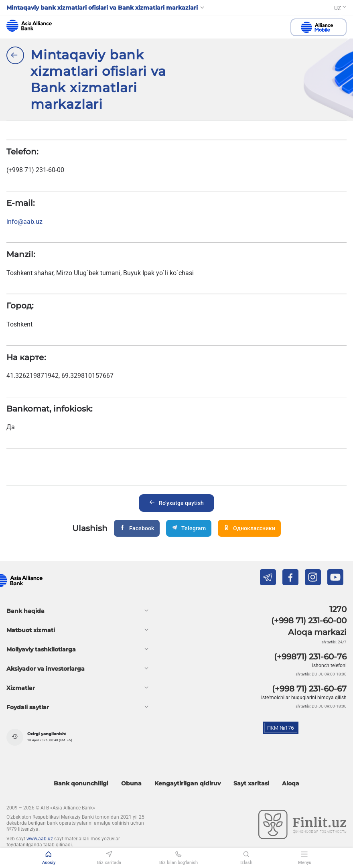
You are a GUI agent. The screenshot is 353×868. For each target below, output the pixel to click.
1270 (338, 609)
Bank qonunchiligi (81, 784)
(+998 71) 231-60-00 (309, 621)
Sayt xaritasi (251, 784)
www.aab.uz (40, 839)
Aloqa (291, 784)
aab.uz (29, 26)
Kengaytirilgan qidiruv (188, 784)
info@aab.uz (24, 222)
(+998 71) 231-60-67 (309, 689)
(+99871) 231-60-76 (310, 657)
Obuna (131, 784)
